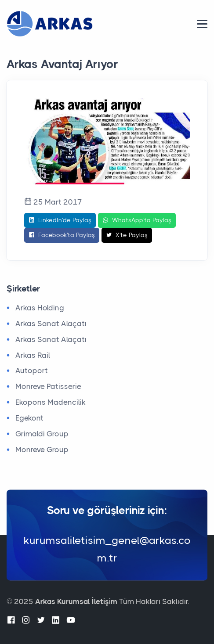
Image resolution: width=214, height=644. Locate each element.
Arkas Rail (33, 355)
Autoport (32, 371)
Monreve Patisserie (48, 386)
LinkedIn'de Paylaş (60, 220)
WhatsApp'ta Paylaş (137, 220)
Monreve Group (42, 450)
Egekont (29, 418)
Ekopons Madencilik (51, 402)
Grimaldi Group (42, 434)
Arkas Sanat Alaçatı (51, 324)
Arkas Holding (40, 308)
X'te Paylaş (127, 235)
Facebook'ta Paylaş (62, 235)
